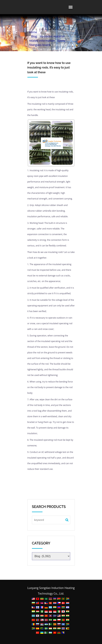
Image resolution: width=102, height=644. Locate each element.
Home (33, 32)
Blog (34, 36)
